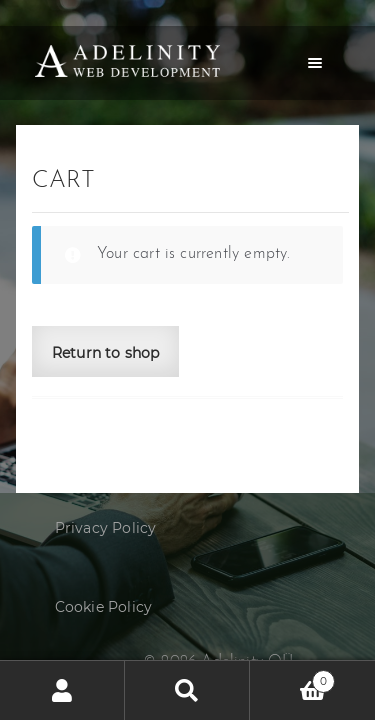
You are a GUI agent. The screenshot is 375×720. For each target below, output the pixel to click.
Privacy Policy (106, 528)
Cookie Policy (104, 607)
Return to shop (106, 353)
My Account (62, 690)
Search (187, 690)
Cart (292, 678)
